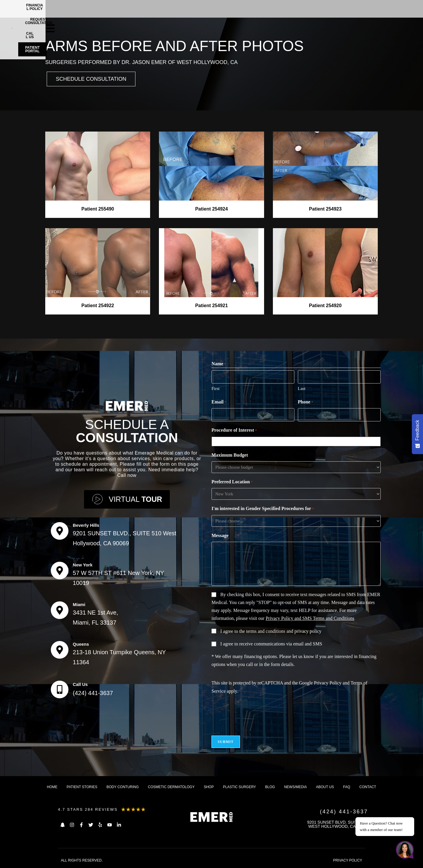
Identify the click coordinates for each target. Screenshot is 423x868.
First (216, 388)
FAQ (347, 787)
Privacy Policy (328, 683)
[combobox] (297, 441)
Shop (209, 787)
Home (52, 787)
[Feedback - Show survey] (417, 434)
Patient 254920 (325, 306)
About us (325, 787)
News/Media (295, 787)
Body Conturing (123, 787)
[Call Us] (60, 689)
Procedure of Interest (234, 430)
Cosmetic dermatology (171, 787)
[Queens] (60, 650)
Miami (79, 604)
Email (219, 402)
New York (83, 565)
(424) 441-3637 (93, 693)
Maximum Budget (230, 455)
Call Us (80, 684)
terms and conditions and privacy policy (284, 631)
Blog (270, 787)
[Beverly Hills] (60, 531)
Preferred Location (232, 482)
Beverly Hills (86, 525)
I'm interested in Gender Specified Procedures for (263, 509)
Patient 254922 (98, 306)
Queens (81, 644)
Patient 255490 (98, 209)
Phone (305, 402)
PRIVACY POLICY (348, 860)
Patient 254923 (325, 209)
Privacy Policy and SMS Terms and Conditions (310, 618)
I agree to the (271, 631)
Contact (368, 787)
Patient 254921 (211, 306)
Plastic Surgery (239, 787)
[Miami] (60, 610)
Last (302, 388)
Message (220, 535)
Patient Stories (82, 787)
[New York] (60, 571)
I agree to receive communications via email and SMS (271, 644)
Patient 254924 (211, 209)
